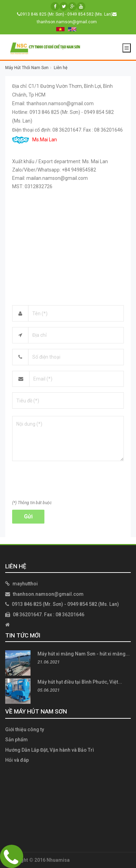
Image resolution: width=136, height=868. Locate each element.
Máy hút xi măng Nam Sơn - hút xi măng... (84, 654)
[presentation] (65, 483)
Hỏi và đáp (17, 760)
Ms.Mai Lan (35, 140)
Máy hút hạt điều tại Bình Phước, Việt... (80, 682)
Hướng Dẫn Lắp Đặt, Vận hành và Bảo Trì (50, 750)
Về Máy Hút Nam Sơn (36, 711)
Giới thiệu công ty (25, 729)
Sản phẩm (16, 740)
